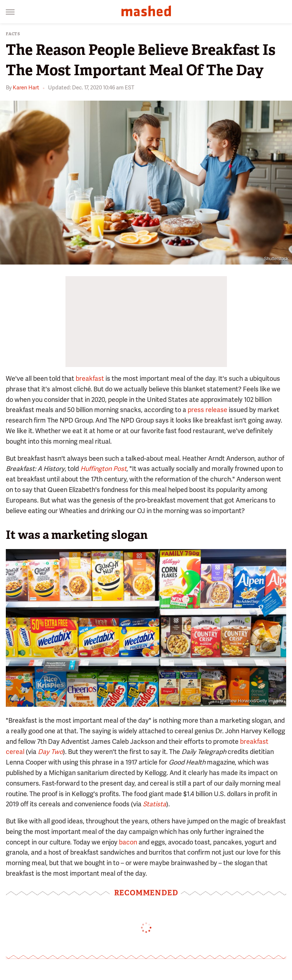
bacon (128, 842)
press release (207, 410)
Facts (13, 34)
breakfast (90, 378)
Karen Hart (26, 88)
